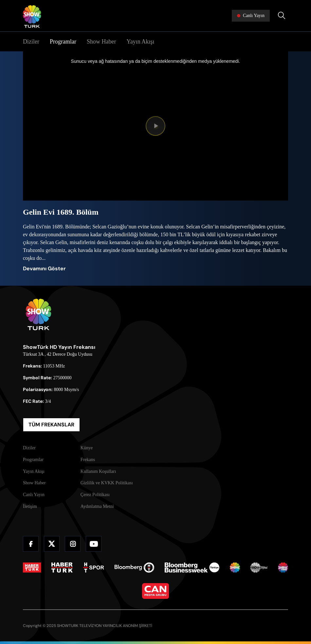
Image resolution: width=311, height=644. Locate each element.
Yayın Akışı (140, 42)
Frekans (88, 460)
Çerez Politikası (95, 495)
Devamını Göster (44, 268)
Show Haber (101, 42)
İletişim (30, 506)
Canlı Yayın (34, 495)
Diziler (31, 42)
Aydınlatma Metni (97, 506)
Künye (87, 448)
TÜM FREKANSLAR (51, 425)
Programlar (63, 42)
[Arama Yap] (282, 16)
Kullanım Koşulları (98, 471)
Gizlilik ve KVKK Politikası (107, 483)
